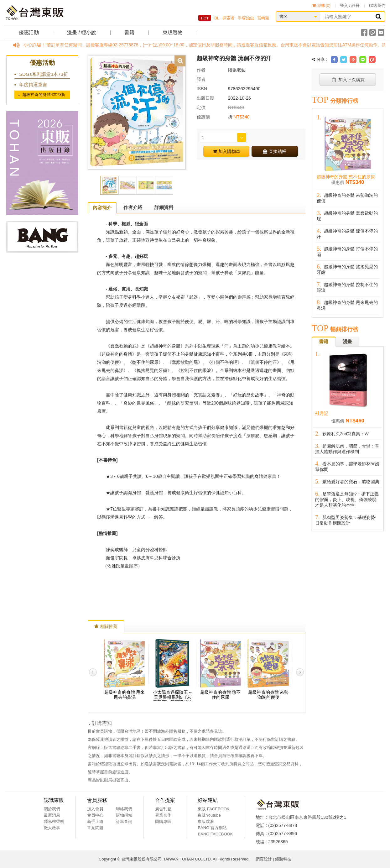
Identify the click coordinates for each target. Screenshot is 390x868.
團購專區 (163, 821)
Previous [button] (93, 672)
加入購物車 (226, 151)
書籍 (129, 32)
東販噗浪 (206, 821)
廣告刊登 (163, 809)
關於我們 (52, 809)
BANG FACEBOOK (215, 834)
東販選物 (173, 32)
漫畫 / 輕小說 (82, 32)
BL (217, 18)
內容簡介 (102, 208)
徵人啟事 (52, 828)
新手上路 (95, 821)
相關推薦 (106, 626)
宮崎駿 (263, 18)
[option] (137, 112)
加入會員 (95, 809)
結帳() (321, 5)
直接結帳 (275, 151)
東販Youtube (209, 815)
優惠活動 (29, 32)
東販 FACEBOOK (213, 809)
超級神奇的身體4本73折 (44, 94)
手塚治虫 (246, 18)
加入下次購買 (348, 80)
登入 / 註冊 (350, 5)
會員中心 (95, 815)
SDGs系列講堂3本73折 (44, 74)
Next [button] (300, 672)
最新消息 (52, 815)
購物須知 (124, 815)
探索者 (229, 18)
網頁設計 (264, 859)
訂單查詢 (124, 821)
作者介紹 (133, 207)
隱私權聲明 (54, 821)
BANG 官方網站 (212, 828)
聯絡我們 (377, 5)
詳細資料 (164, 207)
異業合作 (163, 815)
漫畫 (347, 341)
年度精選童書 (33, 84)
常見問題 (95, 828)
